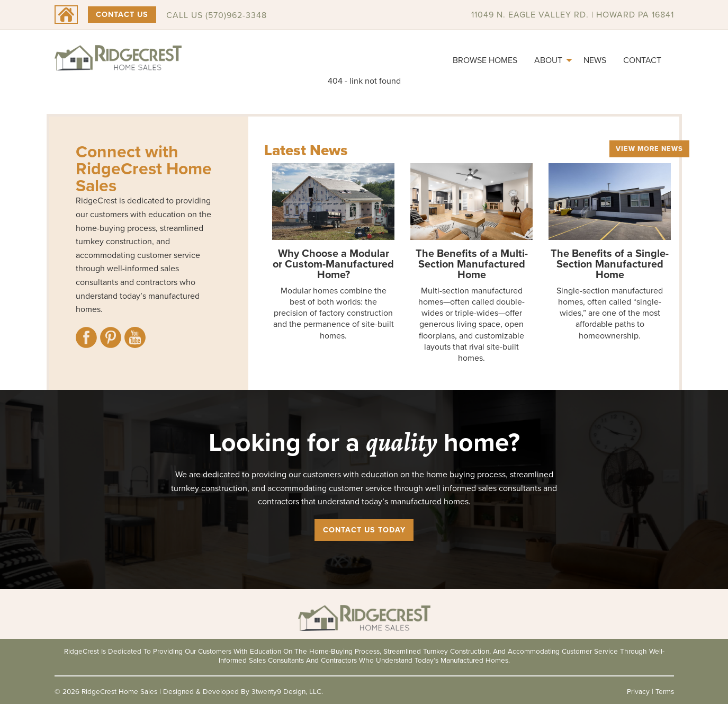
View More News (649, 149)
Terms (665, 691)
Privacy (638, 691)
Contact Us (122, 14)
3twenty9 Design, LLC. (287, 691)
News (595, 60)
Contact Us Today (364, 530)
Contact (642, 60)
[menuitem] (485, 60)
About (548, 60)
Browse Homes (485, 60)
